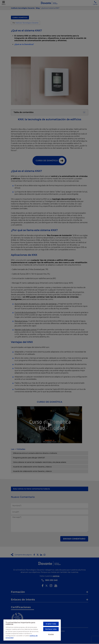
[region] (32, 630)
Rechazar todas (51, 629)
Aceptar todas (51, 624)
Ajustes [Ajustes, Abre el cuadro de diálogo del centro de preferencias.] (51, 634)
